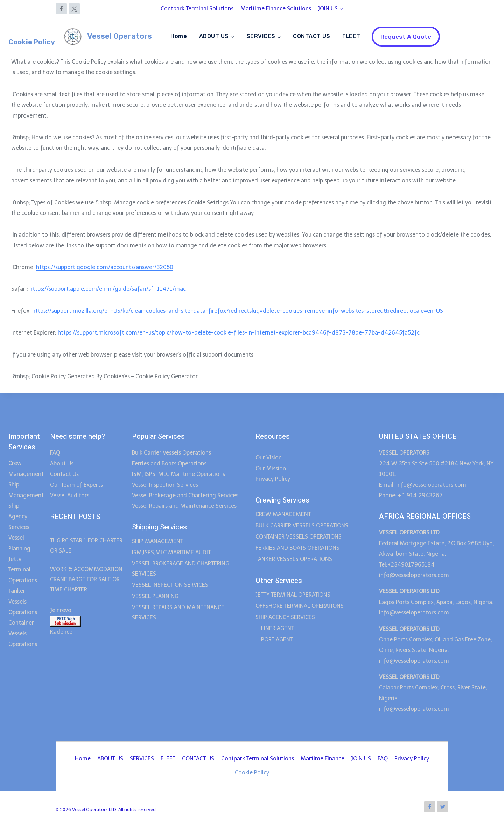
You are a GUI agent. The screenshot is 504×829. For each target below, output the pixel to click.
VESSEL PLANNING (155, 596)
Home (179, 36)
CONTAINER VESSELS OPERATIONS (299, 537)
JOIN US (361, 758)
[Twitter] (443, 807)
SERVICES (142, 758)
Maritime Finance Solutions (276, 9)
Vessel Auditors (70, 495)
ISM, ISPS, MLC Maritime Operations (178, 474)
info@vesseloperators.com (415, 575)
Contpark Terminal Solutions (197, 9)
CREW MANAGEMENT (283, 514)
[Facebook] (61, 9)
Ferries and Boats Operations (169, 463)
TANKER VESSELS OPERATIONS (294, 559)
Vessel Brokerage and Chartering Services (185, 495)
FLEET (351, 36)
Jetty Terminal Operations (23, 570)
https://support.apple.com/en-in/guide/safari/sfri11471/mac (108, 289)
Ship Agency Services (19, 517)
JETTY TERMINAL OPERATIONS (293, 595)
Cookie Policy (252, 772)
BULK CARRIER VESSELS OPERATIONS (302, 525)
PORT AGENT (277, 640)
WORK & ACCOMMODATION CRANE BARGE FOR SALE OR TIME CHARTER (86, 579)
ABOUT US (110, 758)
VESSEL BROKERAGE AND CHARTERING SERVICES (181, 569)
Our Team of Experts (76, 485)
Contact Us (64, 474)
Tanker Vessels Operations (23, 602)
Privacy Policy (273, 479)
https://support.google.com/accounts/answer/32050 (105, 267)
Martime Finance (323, 758)
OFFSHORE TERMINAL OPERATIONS (300, 606)
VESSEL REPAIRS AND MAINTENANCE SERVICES (178, 612)
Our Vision (269, 458)
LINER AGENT (278, 628)
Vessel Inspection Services (165, 485)
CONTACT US (312, 36)
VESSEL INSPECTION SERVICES (170, 585)
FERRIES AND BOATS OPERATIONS (297, 548)
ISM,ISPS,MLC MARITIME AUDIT (171, 552)
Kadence (61, 632)
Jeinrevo (61, 610)
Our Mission (271, 468)
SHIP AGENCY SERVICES (285, 617)
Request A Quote (406, 37)
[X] (74, 9)
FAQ (55, 453)
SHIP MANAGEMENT (157, 541)
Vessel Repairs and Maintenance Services (184, 506)
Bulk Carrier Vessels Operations (171, 453)
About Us (62, 463)
